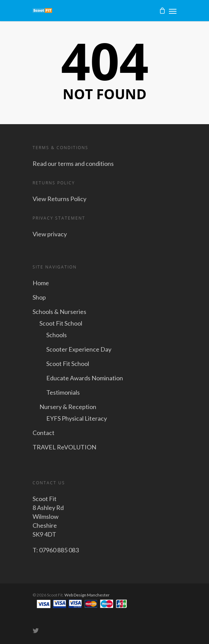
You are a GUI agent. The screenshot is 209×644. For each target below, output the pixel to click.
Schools (57, 335)
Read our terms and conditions (73, 163)
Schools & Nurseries (59, 312)
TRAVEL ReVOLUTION (64, 447)
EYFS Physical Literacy (77, 418)
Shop (39, 297)
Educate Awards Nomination (85, 378)
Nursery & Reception (68, 407)
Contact (44, 433)
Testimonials (63, 392)
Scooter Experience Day (79, 349)
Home (41, 283)
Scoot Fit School (61, 323)
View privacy (50, 234)
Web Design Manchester (87, 595)
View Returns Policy (59, 199)
